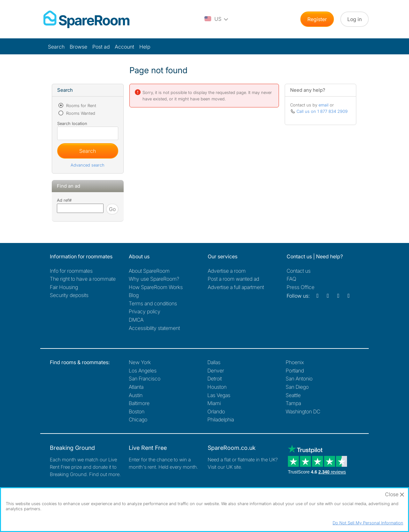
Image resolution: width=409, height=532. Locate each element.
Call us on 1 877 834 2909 (322, 111)
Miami (214, 403)
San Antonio (299, 379)
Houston (217, 387)
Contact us (299, 271)
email (324, 105)
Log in (355, 19)
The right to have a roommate (83, 279)
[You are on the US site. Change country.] (217, 19)
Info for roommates (71, 271)
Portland (295, 371)
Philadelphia (221, 419)
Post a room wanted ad (233, 279)
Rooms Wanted (80, 113)
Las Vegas (219, 395)
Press (301, 287)
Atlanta (136, 387)
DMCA (136, 320)
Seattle (293, 395)
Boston (137, 411)
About (149, 271)
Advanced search (88, 165)
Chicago (138, 419)
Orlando (216, 411)
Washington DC (303, 411)
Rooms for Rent (81, 106)
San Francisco (145, 379)
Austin (136, 395)
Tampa (293, 403)
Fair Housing (64, 287)
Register (317, 19)
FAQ (291, 279)
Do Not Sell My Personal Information (368, 523)
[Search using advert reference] (80, 208)
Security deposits (69, 295)
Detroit (215, 379)
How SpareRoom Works (156, 287)
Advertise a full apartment (236, 287)
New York (140, 362)
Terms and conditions (153, 303)
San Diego (297, 387)
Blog (134, 295)
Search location (72, 123)
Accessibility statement (154, 328)
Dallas (214, 362)
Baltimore (139, 403)
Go (112, 209)
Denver (216, 371)
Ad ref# (64, 200)
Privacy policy (145, 311)
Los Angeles (143, 371)
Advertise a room (227, 271)
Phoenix (295, 362)
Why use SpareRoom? (154, 279)
